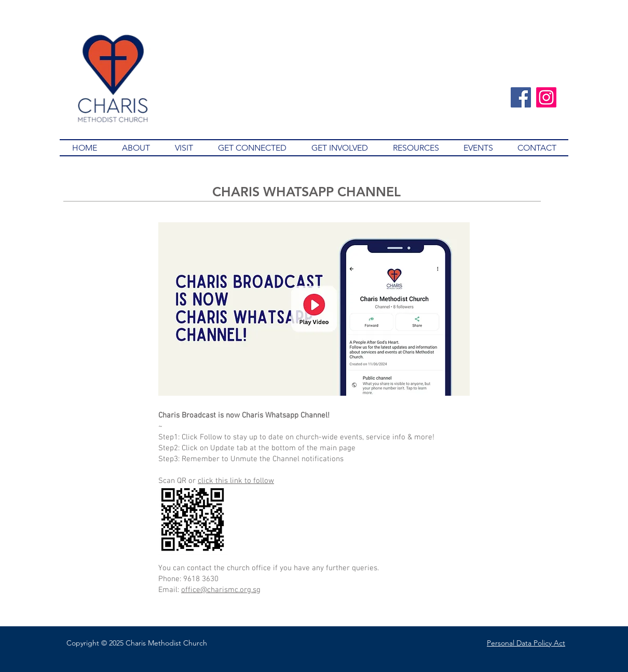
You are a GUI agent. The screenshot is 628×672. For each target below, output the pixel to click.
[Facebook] (521, 97)
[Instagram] (546, 97)
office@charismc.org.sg (221, 590)
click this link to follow (236, 481)
